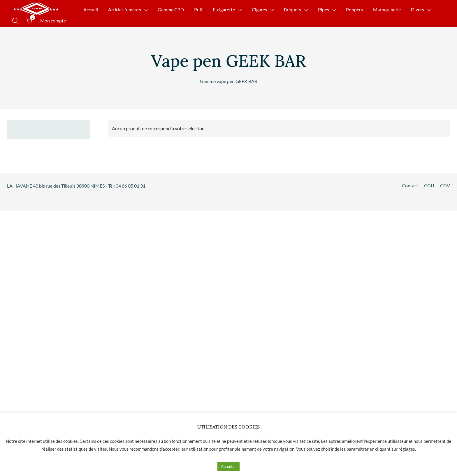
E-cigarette (224, 9)
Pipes (324, 9)
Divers (418, 9)
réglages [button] (407, 449)
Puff (198, 9)
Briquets (292, 9)
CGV (445, 185)
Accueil (91, 9)
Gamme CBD (171, 9)
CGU (429, 185)
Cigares (259, 9)
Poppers (354, 9)
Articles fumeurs (125, 9)
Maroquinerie (387, 9)
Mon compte (53, 21)
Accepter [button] (228, 466)
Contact (410, 185)
